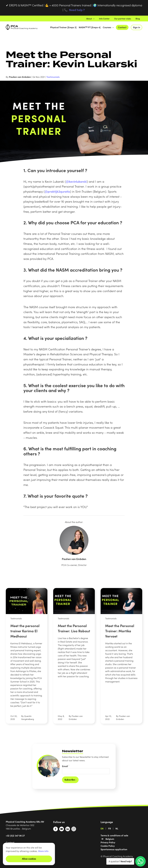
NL (117, 828)
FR (109, 828)
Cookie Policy (108, 846)
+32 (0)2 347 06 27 (15, 835)
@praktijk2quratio (57, 191)
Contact (122, 27)
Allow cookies (29, 859)
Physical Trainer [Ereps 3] (63, 27)
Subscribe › (70, 779)
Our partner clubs (123, 19)
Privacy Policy (108, 842)
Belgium (110, 839)
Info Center (104, 19)
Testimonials (53, 77)
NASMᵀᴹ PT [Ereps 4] (90, 27)
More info (43, 851)
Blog (138, 19)
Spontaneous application (114, 849)
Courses (108, 27)
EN (102, 828)
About (90, 19)
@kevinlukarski (76, 181)
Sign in (137, 27)
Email (66, 766)
